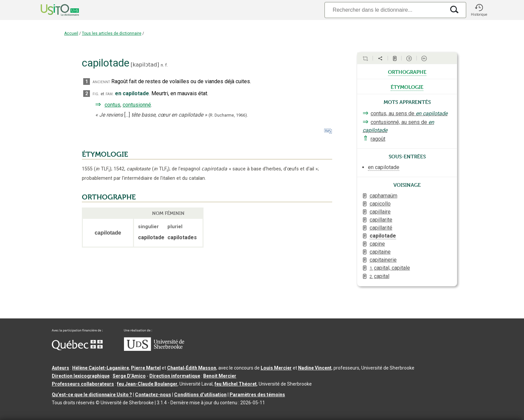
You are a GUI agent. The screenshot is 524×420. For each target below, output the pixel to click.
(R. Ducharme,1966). (228, 115)
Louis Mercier (276, 368)
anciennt (101, 82)
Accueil (71, 33)
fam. (110, 94)
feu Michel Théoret (236, 384)
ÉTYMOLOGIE (105, 154)
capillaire (380, 212)
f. (166, 65)
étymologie (407, 87)
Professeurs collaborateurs (83, 384)
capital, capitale (390, 268)
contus (112, 105)
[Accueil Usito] (52, 10)
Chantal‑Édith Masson (192, 368)
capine (377, 244)
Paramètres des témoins (257, 395)
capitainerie (383, 260)
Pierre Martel (146, 368)
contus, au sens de (409, 113)
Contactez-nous (153, 395)
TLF (103, 169)
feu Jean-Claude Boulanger (147, 384)
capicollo (380, 204)
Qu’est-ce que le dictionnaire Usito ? (92, 395)
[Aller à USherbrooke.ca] (154, 349)
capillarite (381, 220)
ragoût (378, 139)
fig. (96, 94)
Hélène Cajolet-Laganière (101, 368)
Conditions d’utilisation (200, 395)
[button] (479, 10)
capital (379, 276)
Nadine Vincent (315, 368)
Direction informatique (175, 376)
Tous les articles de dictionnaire (112, 33)
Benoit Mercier (220, 376)
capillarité (381, 228)
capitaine (380, 252)
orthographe (407, 72)
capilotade (383, 236)
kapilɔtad (145, 65)
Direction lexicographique (81, 376)
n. (162, 65)
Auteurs (60, 368)
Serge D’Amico (129, 376)
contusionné (137, 105)
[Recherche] (385, 10)
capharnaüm (383, 196)
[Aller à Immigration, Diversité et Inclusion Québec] (77, 348)
